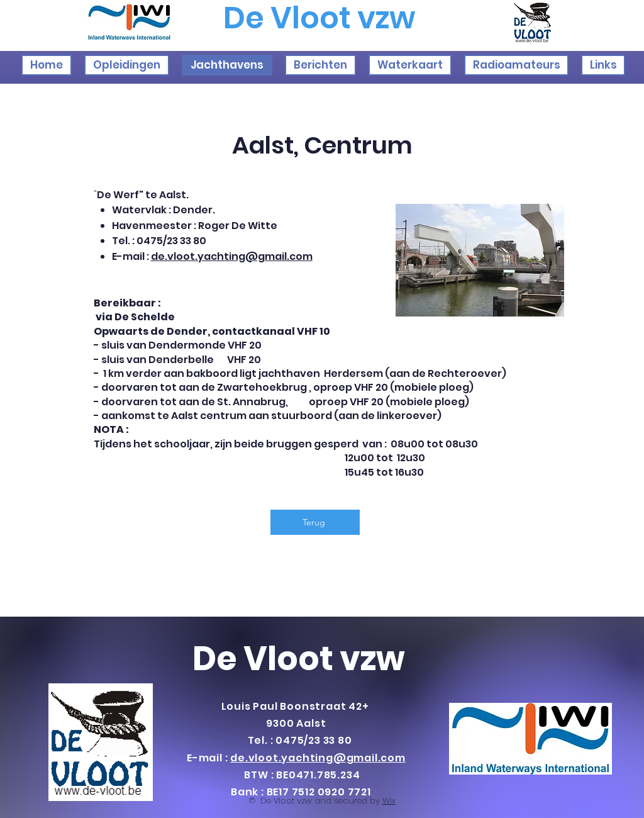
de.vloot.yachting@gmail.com (232, 256)
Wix (389, 801)
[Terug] (315, 522)
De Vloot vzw (299, 658)
